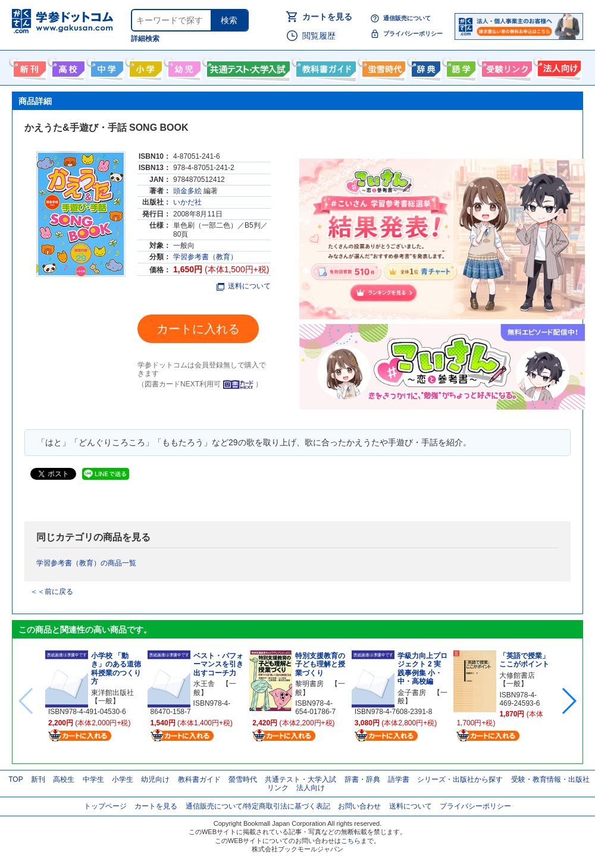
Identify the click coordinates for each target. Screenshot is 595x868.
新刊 (38, 779)
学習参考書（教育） (205, 257)
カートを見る (327, 17)
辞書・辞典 (362, 779)
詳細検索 (145, 39)
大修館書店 (517, 675)
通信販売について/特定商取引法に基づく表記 (258, 806)
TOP (15, 779)
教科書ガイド (325, 67)
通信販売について (407, 18)
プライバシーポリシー (413, 34)
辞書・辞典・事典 (425, 67)
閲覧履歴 (319, 36)
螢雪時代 (382, 67)
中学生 (93, 779)
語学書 (460, 67)
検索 (229, 20)
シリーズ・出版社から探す (460, 779)
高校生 (64, 779)
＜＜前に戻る (52, 592)
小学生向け (144, 67)
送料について (244, 286)
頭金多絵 (187, 191)
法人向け (558, 67)
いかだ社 (187, 202)
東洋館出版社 (112, 693)
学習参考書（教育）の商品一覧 (86, 563)
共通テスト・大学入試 (247, 67)
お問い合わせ (359, 806)
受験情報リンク (505, 67)
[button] (569, 701)
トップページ (105, 806)
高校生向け (67, 67)
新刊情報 (28, 67)
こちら (351, 841)
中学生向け (106, 67)
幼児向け (183, 67)
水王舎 (204, 684)
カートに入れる (198, 329)
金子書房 (412, 693)
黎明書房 (309, 684)
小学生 (123, 779)
